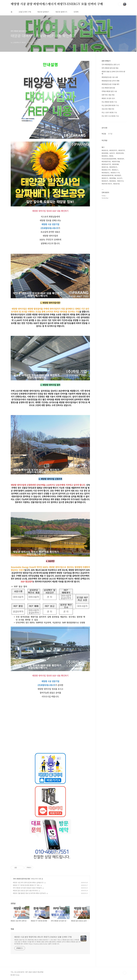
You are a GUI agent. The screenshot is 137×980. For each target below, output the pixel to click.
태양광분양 (113, 181)
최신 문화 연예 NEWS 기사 (110, 105)
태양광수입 (105, 150)
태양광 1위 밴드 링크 (108, 98)
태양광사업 (116, 184)
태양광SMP (121, 159)
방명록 (76, 12)
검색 (120, 4)
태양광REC (105, 156)
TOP (125, 973)
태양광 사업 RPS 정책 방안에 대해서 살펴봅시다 (28, 883)
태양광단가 (105, 181)
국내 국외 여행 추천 (108, 109)
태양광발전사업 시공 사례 (110, 77)
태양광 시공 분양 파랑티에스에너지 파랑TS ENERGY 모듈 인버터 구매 (57, 4)
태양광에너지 (113, 167)
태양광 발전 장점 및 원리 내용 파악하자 (25, 891)
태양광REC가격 (106, 170)
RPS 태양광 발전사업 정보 (22, 879)
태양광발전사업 (106, 161)
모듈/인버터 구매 (25, 12)
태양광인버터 (120, 153)
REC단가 (120, 178)
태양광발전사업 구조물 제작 (110, 84)
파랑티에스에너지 (107, 184)
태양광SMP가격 (106, 164)
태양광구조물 (116, 161)
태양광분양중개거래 (107, 175)
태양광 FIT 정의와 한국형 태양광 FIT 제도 (26, 885)
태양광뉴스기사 (115, 173)
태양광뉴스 (115, 170)
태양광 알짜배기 (43, 12)
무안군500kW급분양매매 (109, 159)
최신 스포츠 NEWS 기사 (109, 112)
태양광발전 (118, 175)
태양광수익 (105, 178)
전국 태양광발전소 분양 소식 (111, 64)
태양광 (111, 156)
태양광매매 (105, 153)
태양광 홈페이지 (61, 12)
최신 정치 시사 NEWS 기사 (110, 116)
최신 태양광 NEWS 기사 (109, 102)
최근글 (104, 134)
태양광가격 (122, 150)
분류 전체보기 (106, 61)
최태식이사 (120, 181)
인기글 (110, 134)
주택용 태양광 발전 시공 (109, 91)
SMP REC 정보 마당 (108, 95)
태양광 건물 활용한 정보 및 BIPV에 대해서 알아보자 (29, 893)
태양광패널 (113, 178)
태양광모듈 (115, 164)
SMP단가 (112, 153)
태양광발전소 (106, 173)
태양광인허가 (113, 150)
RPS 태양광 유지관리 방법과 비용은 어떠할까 (27, 888)
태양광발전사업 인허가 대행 (110, 81)
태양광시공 (105, 167)
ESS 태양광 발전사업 (108, 88)
